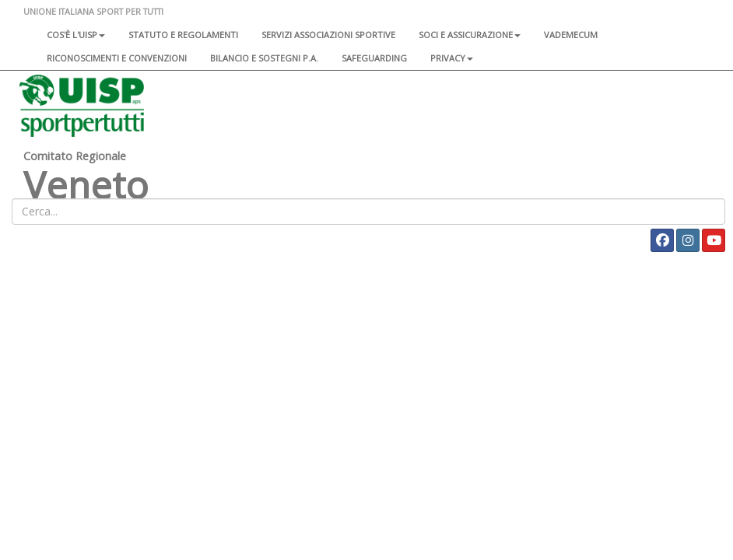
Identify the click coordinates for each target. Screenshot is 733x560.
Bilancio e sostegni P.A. (264, 58)
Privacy (452, 58)
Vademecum (571, 35)
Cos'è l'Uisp (76, 35)
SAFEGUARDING (374, 58)
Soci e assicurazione (470, 35)
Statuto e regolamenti (183, 35)
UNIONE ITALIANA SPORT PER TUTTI (93, 11)
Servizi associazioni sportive (328, 35)
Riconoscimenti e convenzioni (117, 58)
